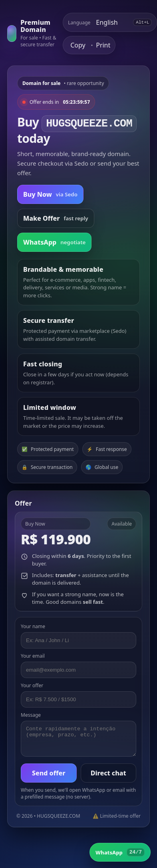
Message (31, 715)
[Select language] (112, 22)
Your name (33, 626)
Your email (33, 656)
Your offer (32, 685)
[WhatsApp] (120, 852)
